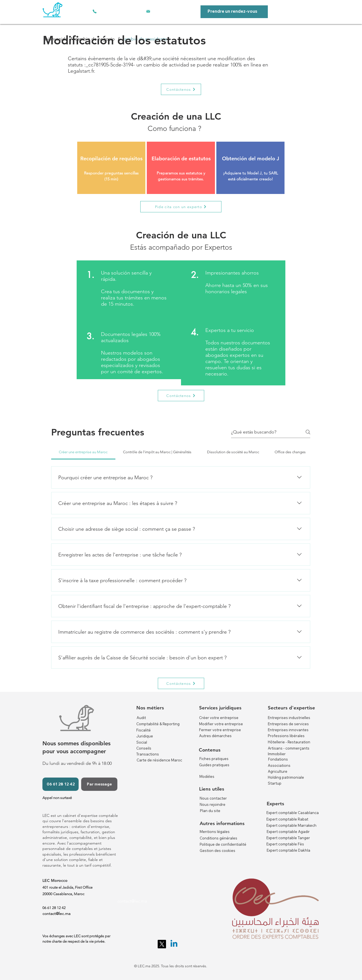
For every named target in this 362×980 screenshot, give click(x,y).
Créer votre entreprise (219, 718)
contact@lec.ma (132, 901)
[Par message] (99, 784)
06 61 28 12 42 (54, 908)
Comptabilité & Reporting (158, 724)
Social (142, 742)
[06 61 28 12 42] (61, 784)
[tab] (83, 452)
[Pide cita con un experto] (181, 207)
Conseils (144, 748)
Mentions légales (215, 832)
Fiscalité (144, 730)
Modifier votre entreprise (221, 724)
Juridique (145, 736)
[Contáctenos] (181, 89)
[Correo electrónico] (148, 11)
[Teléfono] (94, 11)
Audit (141, 718)
